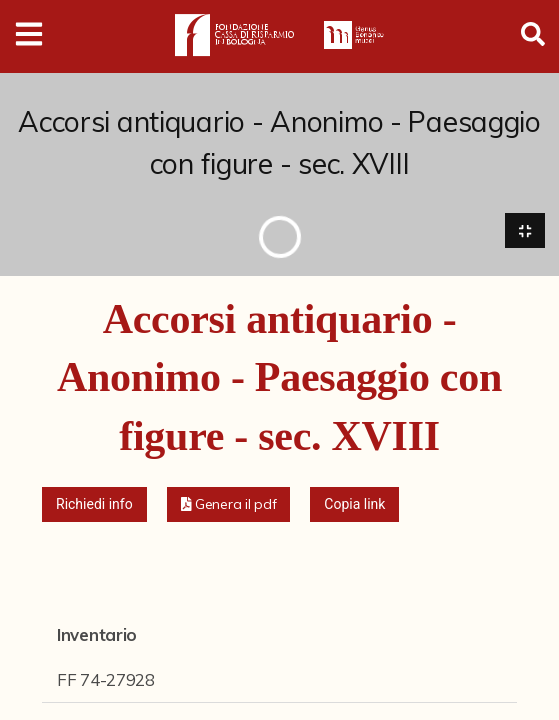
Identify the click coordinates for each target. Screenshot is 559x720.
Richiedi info (94, 504)
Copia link (354, 504)
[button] (229, 504)
